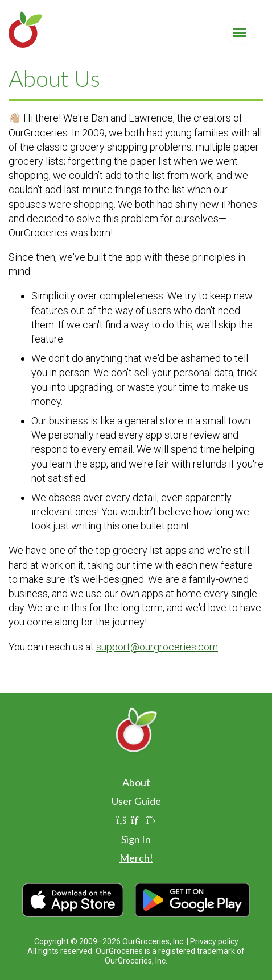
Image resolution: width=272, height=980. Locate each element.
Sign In (136, 839)
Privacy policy (214, 941)
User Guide (136, 801)
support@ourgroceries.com (157, 647)
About (136, 782)
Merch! (136, 858)
